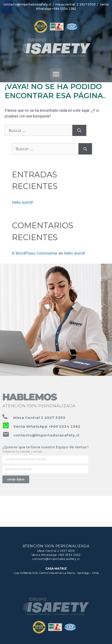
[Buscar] (79, 131)
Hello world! (22, 202)
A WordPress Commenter (35, 253)
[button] (56, 78)
